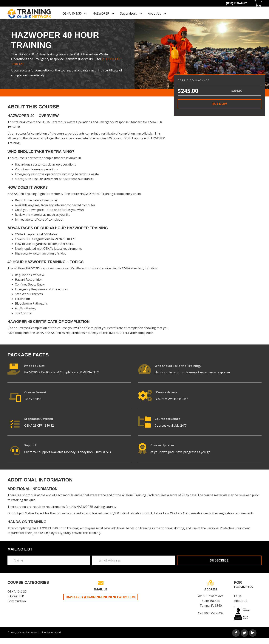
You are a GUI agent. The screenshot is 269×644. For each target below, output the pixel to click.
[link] (75, 14)
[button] (219, 104)
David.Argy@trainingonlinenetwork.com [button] (101, 597)
